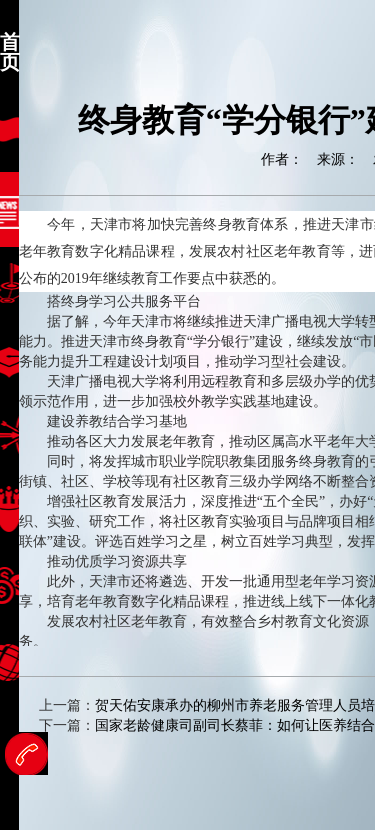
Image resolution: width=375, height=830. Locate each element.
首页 (9, 52)
